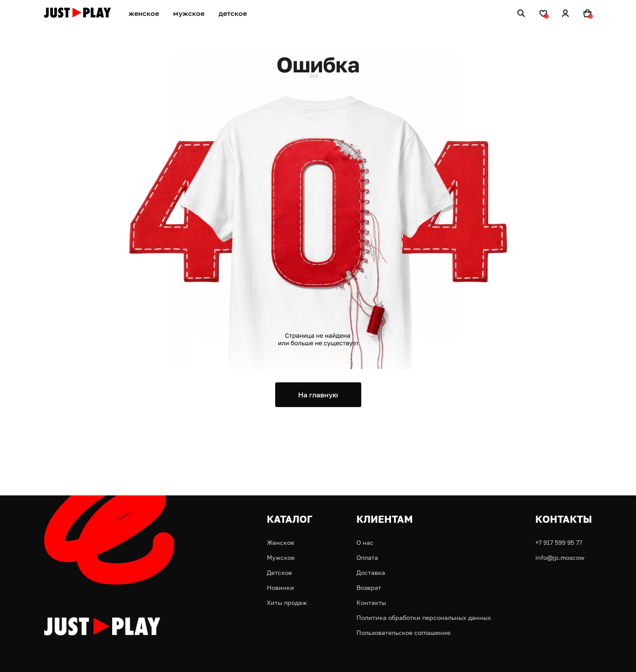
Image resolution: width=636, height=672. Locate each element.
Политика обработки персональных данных (424, 617)
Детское (279, 572)
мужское (189, 13)
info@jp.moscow (560, 557)
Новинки (280, 587)
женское (144, 13)
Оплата (367, 557)
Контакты (371, 602)
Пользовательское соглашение (403, 632)
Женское (280, 542)
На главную (318, 395)
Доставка (371, 572)
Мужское (281, 557)
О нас (365, 542)
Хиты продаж (287, 602)
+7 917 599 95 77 (559, 542)
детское (233, 13)
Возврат (369, 587)
